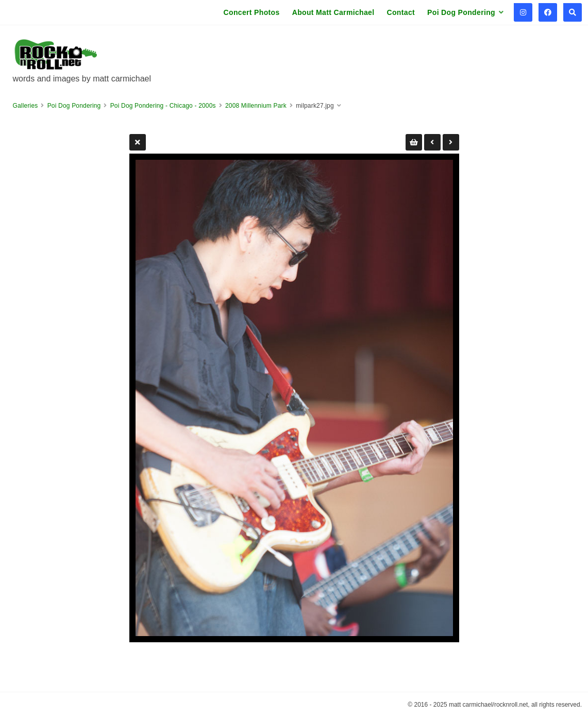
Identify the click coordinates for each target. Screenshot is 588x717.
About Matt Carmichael (333, 12)
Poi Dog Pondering (461, 12)
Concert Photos (252, 12)
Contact (401, 12)
